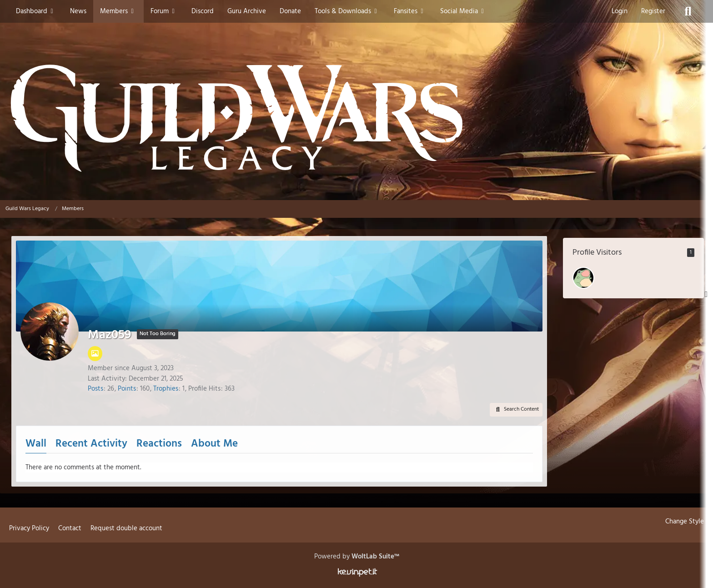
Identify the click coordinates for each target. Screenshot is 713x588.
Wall (36, 444)
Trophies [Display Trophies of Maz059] (166, 389)
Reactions (159, 444)
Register (653, 11)
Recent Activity (91, 444)
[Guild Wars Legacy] (356, 118)
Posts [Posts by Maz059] (95, 389)
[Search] (688, 11)
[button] (516, 410)
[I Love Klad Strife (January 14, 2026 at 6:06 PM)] (583, 278)
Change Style (685, 522)
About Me (214, 444)
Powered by (357, 557)
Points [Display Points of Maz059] (127, 389)
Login (620, 11)
